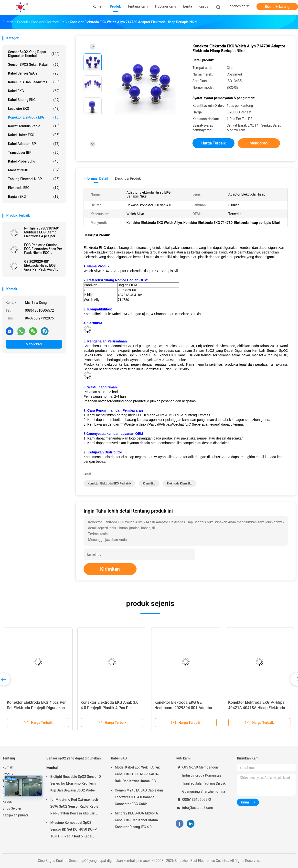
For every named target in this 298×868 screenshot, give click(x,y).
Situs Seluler (12, 808)
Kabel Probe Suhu (34, 161)
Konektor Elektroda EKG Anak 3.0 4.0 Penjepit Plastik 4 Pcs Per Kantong (110, 708)
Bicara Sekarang (277, 7)
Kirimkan (110, 569)
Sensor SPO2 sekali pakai (34, 65)
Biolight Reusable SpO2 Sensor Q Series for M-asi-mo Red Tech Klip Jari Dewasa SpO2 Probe (76, 783)
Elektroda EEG (34, 188)
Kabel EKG (34, 91)
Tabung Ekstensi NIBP (34, 179)
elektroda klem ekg (180, 483)
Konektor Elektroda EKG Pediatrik (109, 483)
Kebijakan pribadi (16, 815)
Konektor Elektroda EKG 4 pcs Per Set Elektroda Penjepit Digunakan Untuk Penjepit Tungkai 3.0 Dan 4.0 (37, 708)
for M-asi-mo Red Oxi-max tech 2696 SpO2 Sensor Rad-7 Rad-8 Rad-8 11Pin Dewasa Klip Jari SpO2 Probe (74, 807)
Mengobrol (34, 344)
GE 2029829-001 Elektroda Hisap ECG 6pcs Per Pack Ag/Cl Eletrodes (40, 265)
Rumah (8, 767)
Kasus (7, 802)
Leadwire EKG (34, 109)
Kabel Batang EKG (34, 100)
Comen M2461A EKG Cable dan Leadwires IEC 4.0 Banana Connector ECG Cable (139, 797)
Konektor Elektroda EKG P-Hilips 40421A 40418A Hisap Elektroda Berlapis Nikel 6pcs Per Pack (257, 708)
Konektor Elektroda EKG (34, 117)
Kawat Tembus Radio (34, 126)
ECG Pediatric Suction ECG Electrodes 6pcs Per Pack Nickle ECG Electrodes (43, 249)
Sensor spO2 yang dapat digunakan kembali (34, 54)
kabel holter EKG (34, 135)
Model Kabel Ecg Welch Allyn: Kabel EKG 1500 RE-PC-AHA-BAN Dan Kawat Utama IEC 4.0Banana (137, 775)
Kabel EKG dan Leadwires (34, 82)
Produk (8, 774)
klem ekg (149, 483)
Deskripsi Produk (128, 178)
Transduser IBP (34, 153)
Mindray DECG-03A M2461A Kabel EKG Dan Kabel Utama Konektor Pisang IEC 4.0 (136, 820)
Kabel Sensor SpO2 (34, 73)
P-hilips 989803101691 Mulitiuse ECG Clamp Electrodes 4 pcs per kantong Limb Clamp (42, 232)
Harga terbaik (213, 143)
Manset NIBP (34, 170)
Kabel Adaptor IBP (34, 144)
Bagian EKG (34, 197)
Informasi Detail (96, 178)
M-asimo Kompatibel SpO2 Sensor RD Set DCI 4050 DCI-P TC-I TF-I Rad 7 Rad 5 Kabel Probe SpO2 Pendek (74, 830)
